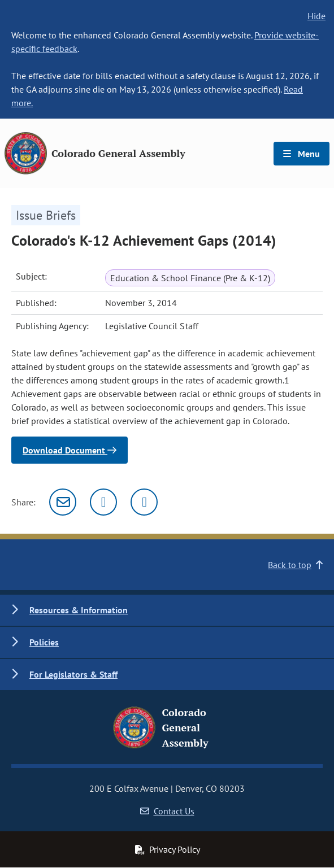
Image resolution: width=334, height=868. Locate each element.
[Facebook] (144, 502)
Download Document (70, 450)
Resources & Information (79, 610)
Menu (302, 154)
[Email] (63, 502)
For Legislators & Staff (73, 674)
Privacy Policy (167, 849)
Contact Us (167, 811)
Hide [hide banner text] (316, 16)
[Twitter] (103, 502)
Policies (44, 642)
